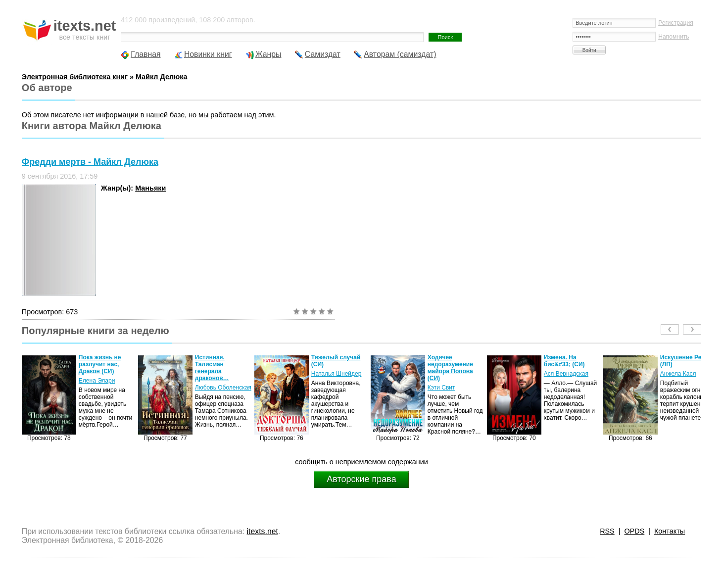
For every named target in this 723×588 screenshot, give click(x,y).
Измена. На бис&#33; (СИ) (564, 361)
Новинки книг (208, 54)
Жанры (268, 54)
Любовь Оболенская (223, 388)
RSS (607, 531)
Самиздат (323, 54)
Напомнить (674, 37)
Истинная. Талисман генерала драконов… (212, 368)
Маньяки (150, 188)
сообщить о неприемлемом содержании (361, 462)
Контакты (670, 531)
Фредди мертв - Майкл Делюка (90, 162)
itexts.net (263, 531)
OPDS (634, 531)
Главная (145, 54)
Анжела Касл (678, 374)
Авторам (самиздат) (400, 54)
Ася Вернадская (566, 374)
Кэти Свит (441, 388)
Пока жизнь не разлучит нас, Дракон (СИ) (100, 364)
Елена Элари (97, 381)
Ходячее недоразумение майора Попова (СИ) (450, 368)
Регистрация (676, 23)
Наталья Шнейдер (337, 374)
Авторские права (361, 479)
